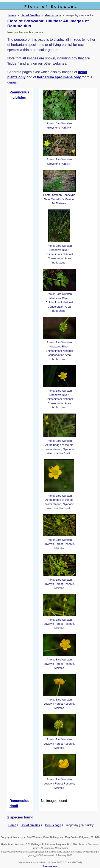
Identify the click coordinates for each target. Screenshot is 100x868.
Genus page (53, 15)
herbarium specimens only (59, 77)
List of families (30, 15)
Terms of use (50, 866)
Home (12, 15)
